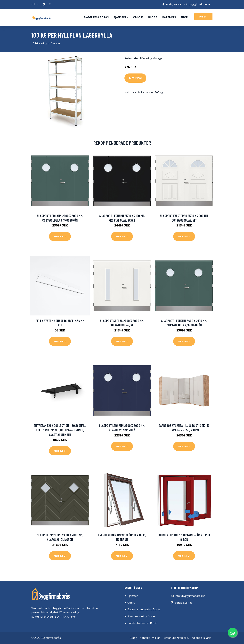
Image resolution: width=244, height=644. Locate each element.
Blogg (153, 17)
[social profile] (44, 4)
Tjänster (133, 596)
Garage (55, 43)
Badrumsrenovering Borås (144, 609)
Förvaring (41, 43)
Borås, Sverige (173, 4)
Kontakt (145, 638)
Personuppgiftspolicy (176, 638)
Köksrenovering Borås (141, 616)
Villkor (156, 638)
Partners (169, 17)
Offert (131, 603)
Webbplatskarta (201, 638)
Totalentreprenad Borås (142, 623)
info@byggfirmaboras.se (197, 4)
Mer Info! (135, 78)
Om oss (138, 17)
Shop (184, 17)
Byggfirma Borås (96, 17)
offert (203, 16)
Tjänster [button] (120, 17)
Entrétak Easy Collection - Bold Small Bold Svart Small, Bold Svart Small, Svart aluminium (60, 430)
